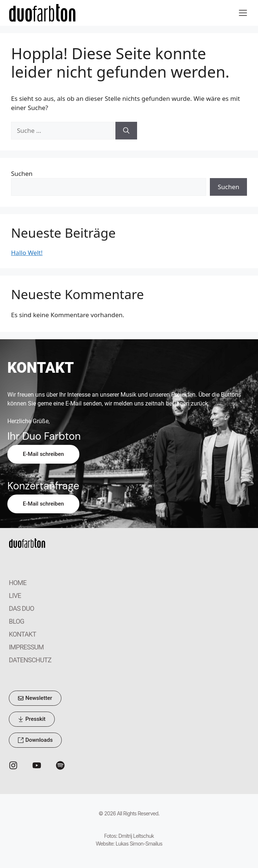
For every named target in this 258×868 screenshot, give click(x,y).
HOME (18, 583)
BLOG (17, 621)
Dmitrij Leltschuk (136, 836)
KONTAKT (22, 634)
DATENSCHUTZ (30, 660)
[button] (243, 13)
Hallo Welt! (27, 253)
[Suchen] (126, 131)
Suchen (22, 173)
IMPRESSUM (26, 647)
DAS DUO (21, 608)
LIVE (15, 596)
